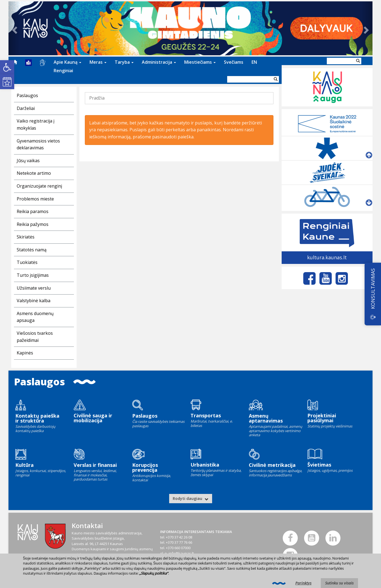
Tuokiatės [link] (27, 262)
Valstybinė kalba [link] (34, 301)
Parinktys (303, 583)
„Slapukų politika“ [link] (154, 573)
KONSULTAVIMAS (373, 289)
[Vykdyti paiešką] (276, 79)
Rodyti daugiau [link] (191, 498)
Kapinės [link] (25, 353)
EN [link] (254, 62)
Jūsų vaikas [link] (28, 161)
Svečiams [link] (234, 62)
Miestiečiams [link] (200, 62)
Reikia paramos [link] (33, 211)
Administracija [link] (159, 62)
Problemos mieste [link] (35, 199)
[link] (7, 67)
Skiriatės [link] (26, 237)
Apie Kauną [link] (67, 62)
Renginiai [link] (63, 71)
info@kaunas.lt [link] (181, 553)
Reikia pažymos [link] (33, 224)
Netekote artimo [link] (34, 173)
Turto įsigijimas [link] (33, 275)
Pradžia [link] (97, 98)
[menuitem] (15, 62)
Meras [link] (98, 62)
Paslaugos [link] (27, 95)
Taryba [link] (124, 62)
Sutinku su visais (339, 583)
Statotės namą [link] (32, 250)
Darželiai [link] (26, 108)
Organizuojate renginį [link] (39, 186)
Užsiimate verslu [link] (34, 288)
